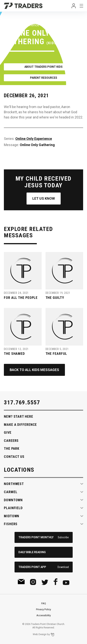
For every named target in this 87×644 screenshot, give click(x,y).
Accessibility (44, 615)
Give (8, 432)
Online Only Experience (34, 139)
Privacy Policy (43, 609)
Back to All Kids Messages (34, 370)
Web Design (40, 634)
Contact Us (14, 457)
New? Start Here (19, 416)
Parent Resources (44, 78)
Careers (11, 441)
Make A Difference (20, 425)
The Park (12, 448)
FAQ (44, 603)
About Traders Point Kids (43, 67)
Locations (19, 470)
